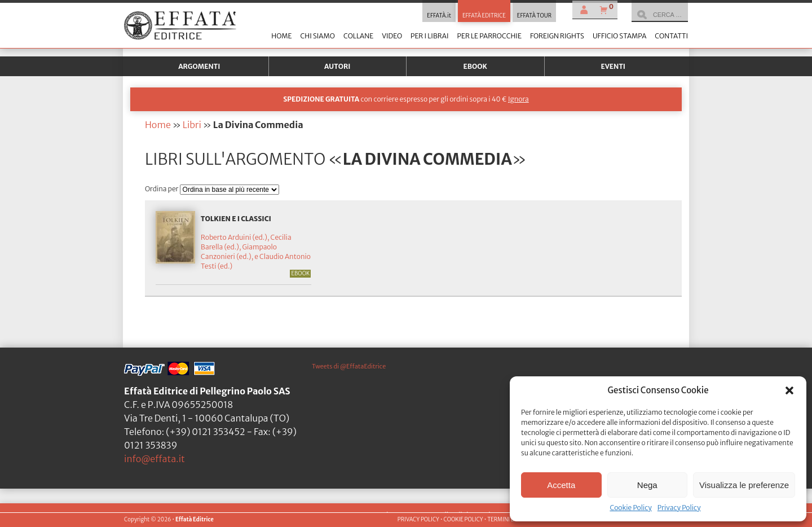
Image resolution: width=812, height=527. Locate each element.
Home (281, 36)
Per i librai (430, 36)
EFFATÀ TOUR (534, 16)
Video (392, 36)
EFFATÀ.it (439, 16)
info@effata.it (155, 459)
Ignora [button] (518, 99)
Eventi (613, 66)
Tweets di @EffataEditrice (349, 366)
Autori (337, 66)
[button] (789, 390)
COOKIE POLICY (463, 520)
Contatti (671, 36)
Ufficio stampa (619, 36)
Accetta (561, 485)
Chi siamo (317, 36)
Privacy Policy (679, 508)
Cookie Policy (630, 508)
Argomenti (199, 66)
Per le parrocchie (489, 36)
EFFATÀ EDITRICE (484, 16)
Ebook (475, 66)
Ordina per (162, 189)
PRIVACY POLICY (418, 520)
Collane (358, 36)
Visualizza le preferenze (744, 485)
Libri (192, 125)
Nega (647, 485)
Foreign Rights (557, 36)
